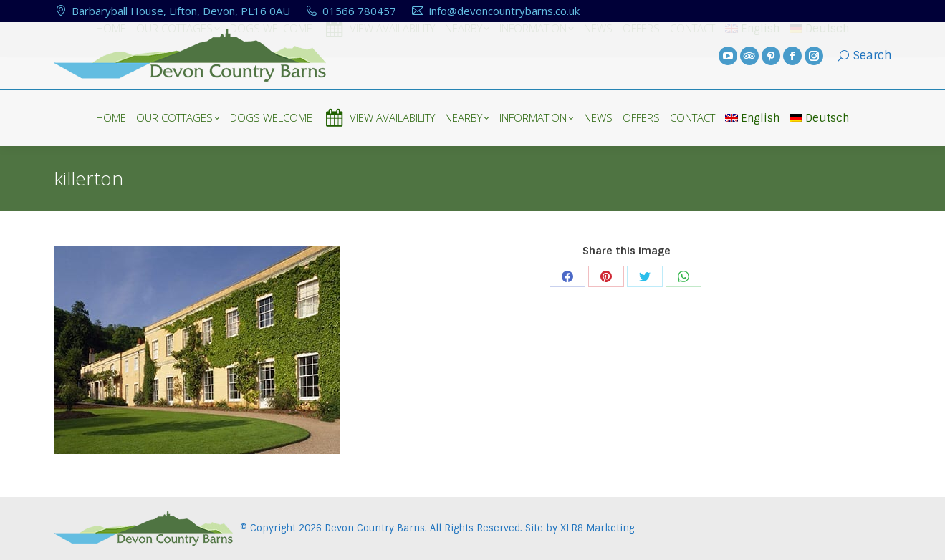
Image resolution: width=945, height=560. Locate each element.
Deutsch (819, 118)
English (752, 118)
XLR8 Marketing (597, 528)
